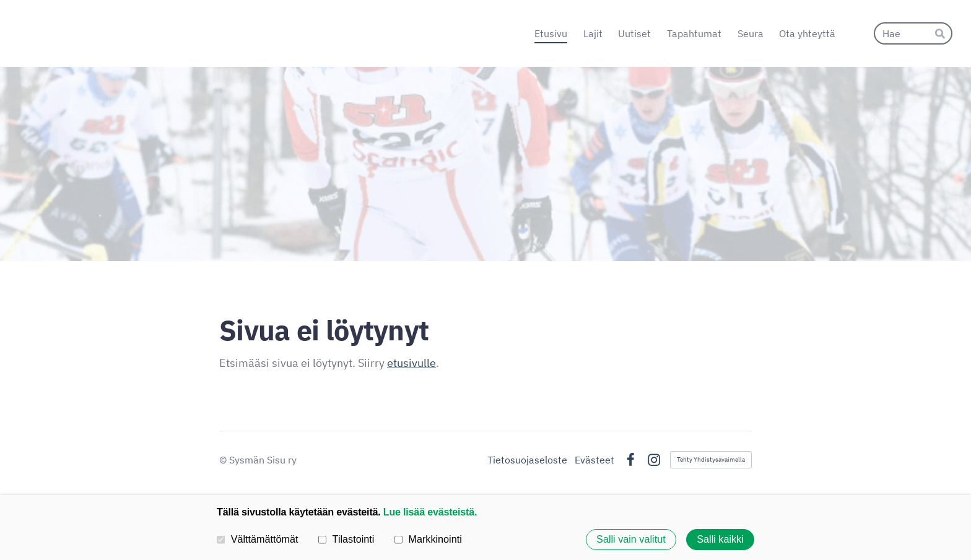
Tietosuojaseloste (527, 460)
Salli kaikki (720, 540)
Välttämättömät (258, 539)
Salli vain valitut (631, 540)
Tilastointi (346, 539)
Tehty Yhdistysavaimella (711, 459)
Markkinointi (428, 539)
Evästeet (594, 460)
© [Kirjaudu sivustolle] (224, 460)
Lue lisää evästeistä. (430, 512)
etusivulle (411, 363)
